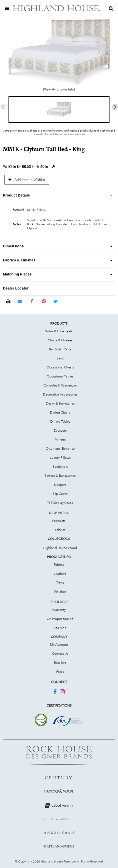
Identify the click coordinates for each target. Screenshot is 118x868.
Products (59, 521)
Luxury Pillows (60, 457)
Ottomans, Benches (60, 448)
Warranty (59, 610)
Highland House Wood (60, 548)
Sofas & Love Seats (59, 331)
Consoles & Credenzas (60, 385)
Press (60, 671)
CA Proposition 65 (60, 619)
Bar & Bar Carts (60, 349)
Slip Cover (60, 494)
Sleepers (60, 485)
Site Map (60, 628)
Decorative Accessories (60, 394)
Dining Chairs (60, 412)
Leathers (60, 573)
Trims (60, 583)
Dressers (60, 430)
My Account (59, 644)
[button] (59, 110)
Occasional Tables (60, 376)
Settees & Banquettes (60, 475)
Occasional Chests (60, 367)
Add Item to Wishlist (27, 180)
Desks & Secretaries (60, 403)
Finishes (60, 592)
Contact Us (60, 653)
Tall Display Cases (60, 503)
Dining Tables (60, 421)
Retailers (60, 662)
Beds (60, 358)
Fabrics (60, 530)
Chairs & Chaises (60, 340)
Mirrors (60, 439)
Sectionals (60, 466)
